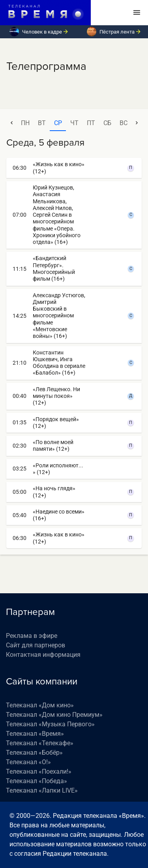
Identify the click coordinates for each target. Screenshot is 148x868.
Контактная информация (43, 655)
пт (91, 123)
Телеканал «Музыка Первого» (50, 724)
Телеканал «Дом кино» (40, 705)
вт (42, 123)
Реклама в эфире (32, 636)
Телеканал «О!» (28, 762)
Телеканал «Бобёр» (34, 753)
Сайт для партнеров (36, 645)
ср (58, 123)
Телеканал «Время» (35, 734)
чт (74, 123)
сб (107, 123)
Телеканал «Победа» (37, 781)
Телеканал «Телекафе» (40, 743)
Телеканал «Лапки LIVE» (42, 790)
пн (25, 123)
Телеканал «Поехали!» (39, 771)
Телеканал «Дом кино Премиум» (54, 715)
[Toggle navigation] (137, 13)
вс (124, 123)
